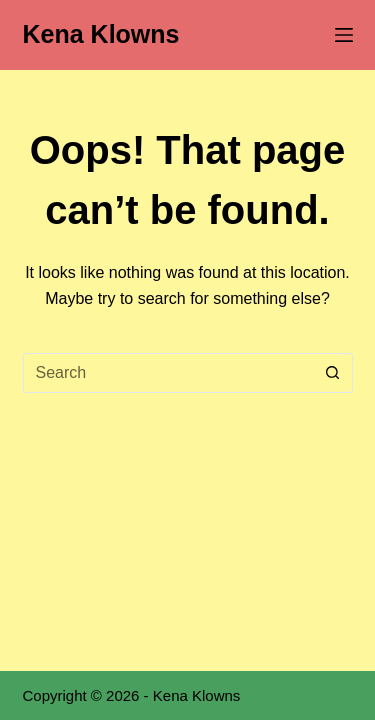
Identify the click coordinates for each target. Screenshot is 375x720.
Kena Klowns (101, 34)
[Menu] (344, 35)
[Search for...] (168, 373)
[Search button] (333, 373)
